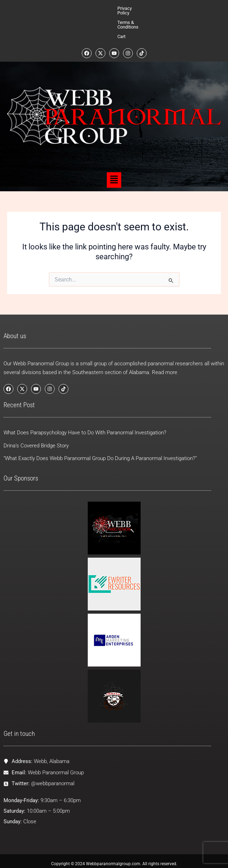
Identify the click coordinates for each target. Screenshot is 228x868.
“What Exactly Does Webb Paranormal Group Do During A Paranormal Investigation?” (100, 449)
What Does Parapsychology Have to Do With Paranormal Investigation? (85, 423)
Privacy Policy (84, 8)
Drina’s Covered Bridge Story (36, 436)
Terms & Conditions (124, 8)
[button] (114, 152)
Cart (153, 8)
